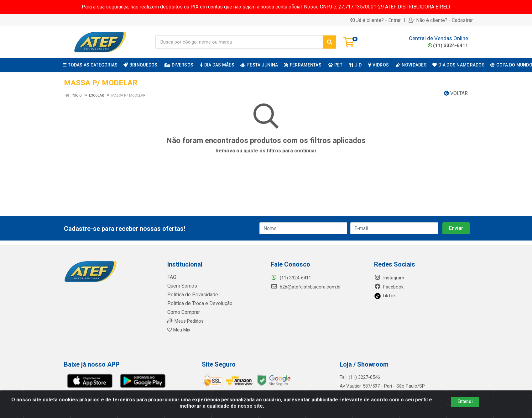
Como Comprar (183, 312)
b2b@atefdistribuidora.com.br (306, 287)
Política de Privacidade (190, 295)
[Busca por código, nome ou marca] (239, 42)
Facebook (389, 287)
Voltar (456, 93)
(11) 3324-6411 (448, 45)
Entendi (465, 401)
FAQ (172, 277)
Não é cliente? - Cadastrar (441, 20)
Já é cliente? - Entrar (375, 20)
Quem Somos (182, 286)
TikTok (385, 296)
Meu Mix (179, 330)
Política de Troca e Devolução (198, 304)
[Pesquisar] (330, 42)
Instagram (389, 278)
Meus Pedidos (185, 321)
